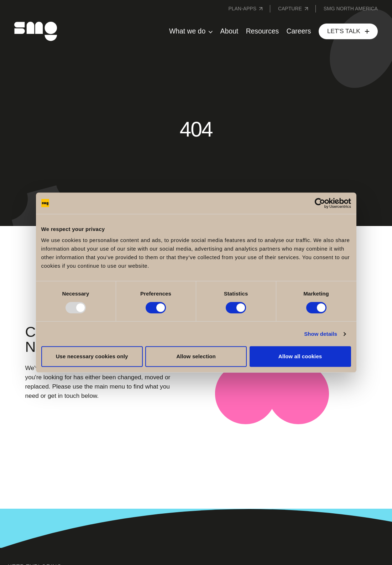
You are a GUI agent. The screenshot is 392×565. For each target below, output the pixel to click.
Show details (321, 334)
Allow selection (196, 356)
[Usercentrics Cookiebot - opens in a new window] (320, 203)
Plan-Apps (242, 9)
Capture (290, 9)
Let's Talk (344, 31)
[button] (191, 31)
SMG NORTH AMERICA (351, 9)
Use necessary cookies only (92, 356)
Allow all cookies (300, 356)
